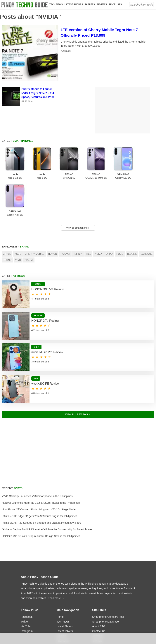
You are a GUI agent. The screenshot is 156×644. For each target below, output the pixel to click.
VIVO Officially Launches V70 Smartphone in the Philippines (37, 459)
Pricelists (116, 4)
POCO (120, 217)
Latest (18, 141)
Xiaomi (29, 223)
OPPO (109, 217)
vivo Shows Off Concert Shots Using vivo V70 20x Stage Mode (39, 472)
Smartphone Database (105, 584)
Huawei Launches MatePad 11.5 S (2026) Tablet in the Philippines (41, 466)
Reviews (102, 4)
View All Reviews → (78, 377)
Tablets (90, 4)
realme (132, 217)
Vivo (18, 223)
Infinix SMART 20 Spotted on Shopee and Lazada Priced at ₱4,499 (41, 486)
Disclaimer (98, 613)
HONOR (53, 217)
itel (88, 217)
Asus (18, 217)
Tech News (56, 4)
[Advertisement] (78, 417)
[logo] (25, 5)
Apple (7, 217)
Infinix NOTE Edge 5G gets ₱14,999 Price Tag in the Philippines (40, 479)
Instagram (27, 594)
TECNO (7, 223)
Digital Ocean (85, 630)
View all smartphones (76, 191)
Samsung (147, 217)
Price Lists (63, 603)
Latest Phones (74, 4)
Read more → (56, 561)
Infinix (78, 217)
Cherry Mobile (35, 217)
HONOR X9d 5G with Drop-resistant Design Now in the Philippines (41, 499)
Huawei (65, 217)
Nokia (98, 217)
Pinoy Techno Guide (44, 540)
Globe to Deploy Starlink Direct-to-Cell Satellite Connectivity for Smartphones (47, 492)
